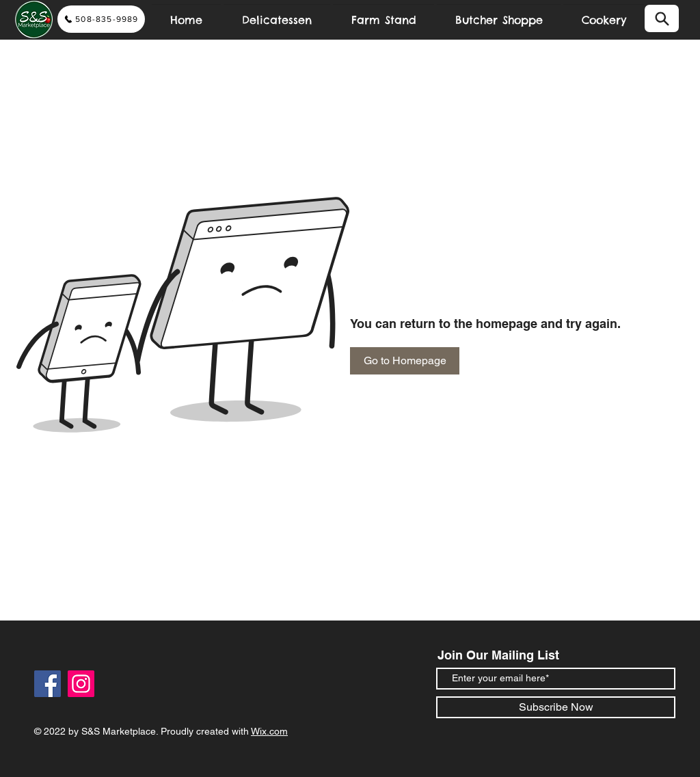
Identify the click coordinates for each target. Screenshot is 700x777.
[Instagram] (81, 684)
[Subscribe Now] (556, 707)
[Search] (662, 18)
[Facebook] (48, 684)
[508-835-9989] (101, 19)
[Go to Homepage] (405, 361)
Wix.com (269, 731)
